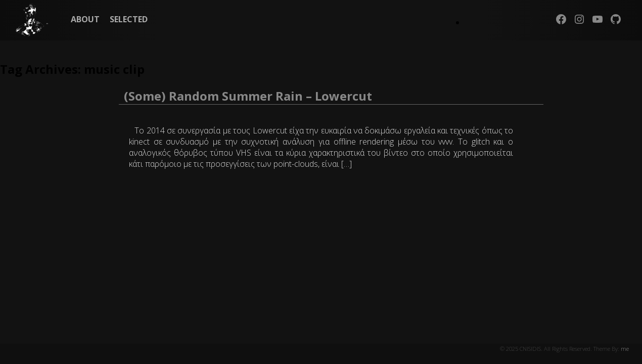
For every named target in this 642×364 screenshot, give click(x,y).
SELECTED (129, 19)
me (625, 349)
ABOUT (85, 19)
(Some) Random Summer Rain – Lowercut (248, 96)
